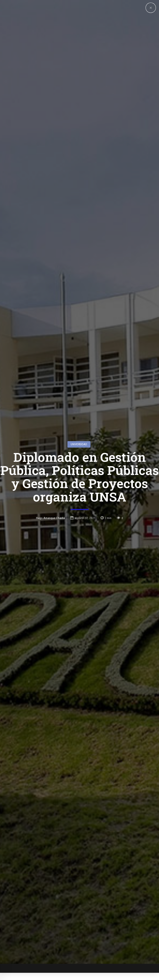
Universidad (79, 390)
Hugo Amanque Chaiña (50, 464)
